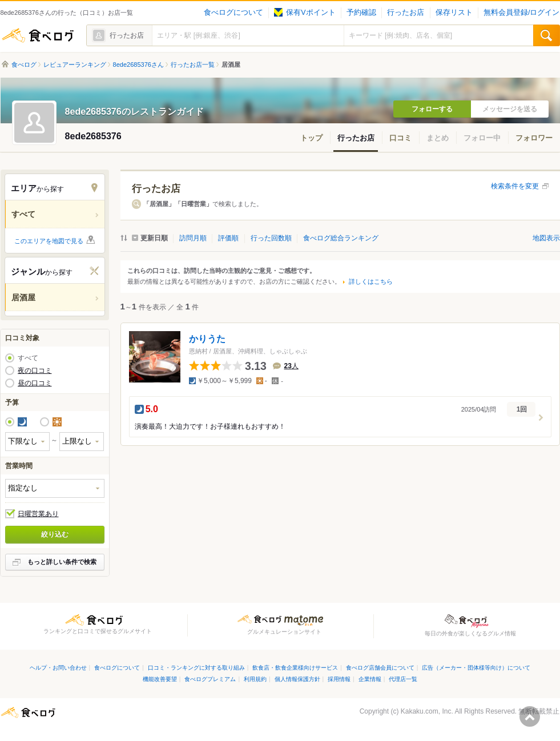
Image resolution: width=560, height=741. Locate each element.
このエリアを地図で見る (49, 241)
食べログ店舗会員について (380, 668)
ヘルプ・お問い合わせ (58, 668)
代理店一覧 (403, 679)
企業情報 (370, 679)
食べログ (38, 35)
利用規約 (255, 679)
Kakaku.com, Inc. (427, 711)
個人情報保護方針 (297, 679)
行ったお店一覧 (193, 65)
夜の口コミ (35, 370)
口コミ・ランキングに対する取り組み (196, 668)
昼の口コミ (35, 383)
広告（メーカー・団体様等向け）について (476, 668)
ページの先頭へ (530, 716)
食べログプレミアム (210, 679)
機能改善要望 (160, 679)
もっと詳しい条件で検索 (62, 562)
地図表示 (546, 238)
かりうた (207, 339)
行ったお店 (406, 13)
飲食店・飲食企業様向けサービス (295, 668)
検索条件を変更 (515, 186)
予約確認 (361, 13)
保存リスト (454, 13)
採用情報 (339, 679)
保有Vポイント (305, 13)
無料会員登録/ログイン (521, 13)
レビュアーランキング (75, 65)
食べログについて (233, 13)
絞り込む (55, 534)
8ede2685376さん (139, 65)
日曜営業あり (38, 514)
